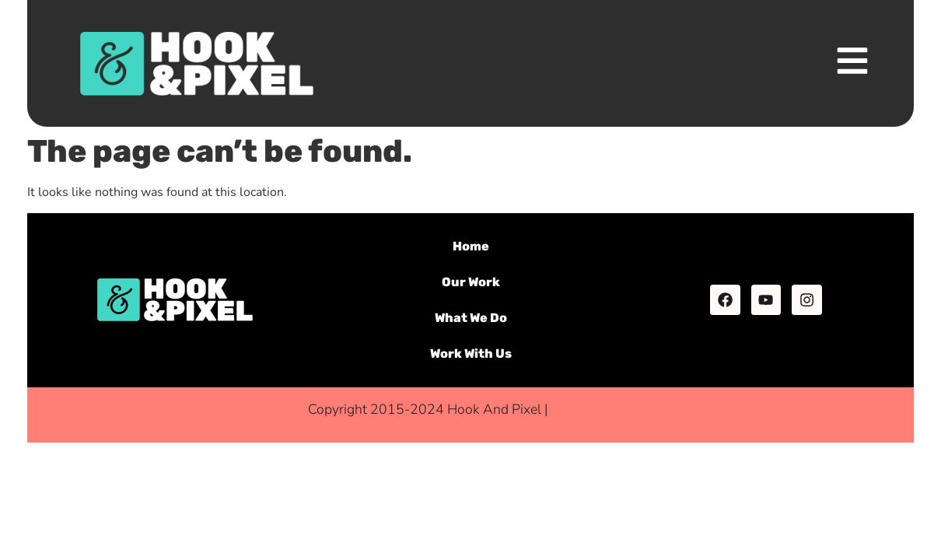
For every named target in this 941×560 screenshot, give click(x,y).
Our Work (471, 282)
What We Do (471, 318)
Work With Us (471, 353)
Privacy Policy (592, 409)
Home (471, 246)
